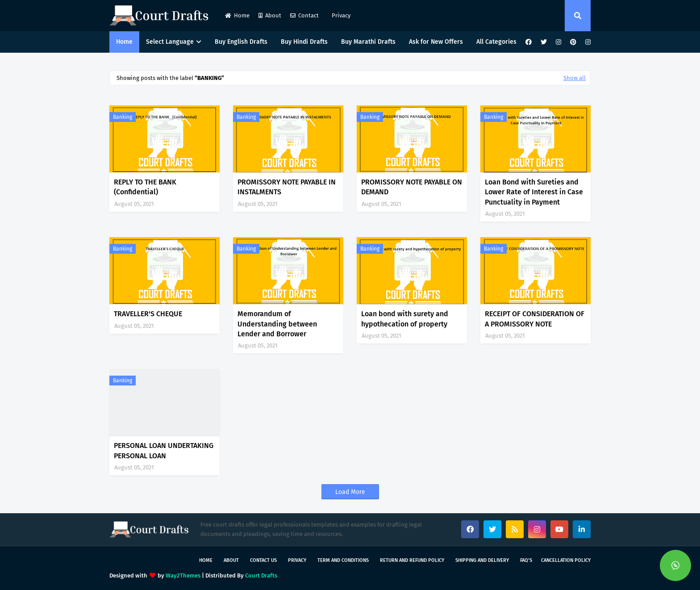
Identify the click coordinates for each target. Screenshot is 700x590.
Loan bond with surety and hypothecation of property (405, 319)
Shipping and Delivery (482, 560)
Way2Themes (183, 575)
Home (237, 15)
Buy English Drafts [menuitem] (241, 42)
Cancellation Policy (566, 560)
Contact (304, 15)
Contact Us (263, 560)
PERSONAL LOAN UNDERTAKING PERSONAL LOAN (164, 450)
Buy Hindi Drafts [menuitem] (304, 42)
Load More (350, 492)
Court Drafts (261, 575)
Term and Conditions (343, 560)
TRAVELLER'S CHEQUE (148, 314)
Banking (123, 117)
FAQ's (526, 560)
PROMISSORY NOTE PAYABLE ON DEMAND (412, 187)
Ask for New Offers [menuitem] (436, 42)
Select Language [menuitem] (170, 42)
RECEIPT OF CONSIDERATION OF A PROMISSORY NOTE (535, 319)
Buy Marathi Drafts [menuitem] (368, 42)
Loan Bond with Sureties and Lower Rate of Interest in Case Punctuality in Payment (534, 192)
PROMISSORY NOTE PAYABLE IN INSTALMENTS (287, 187)
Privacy (340, 15)
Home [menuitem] (124, 42)
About (270, 15)
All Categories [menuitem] (496, 42)
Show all (575, 78)
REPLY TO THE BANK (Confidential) (145, 187)
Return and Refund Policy (412, 560)
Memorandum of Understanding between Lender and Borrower (277, 324)
